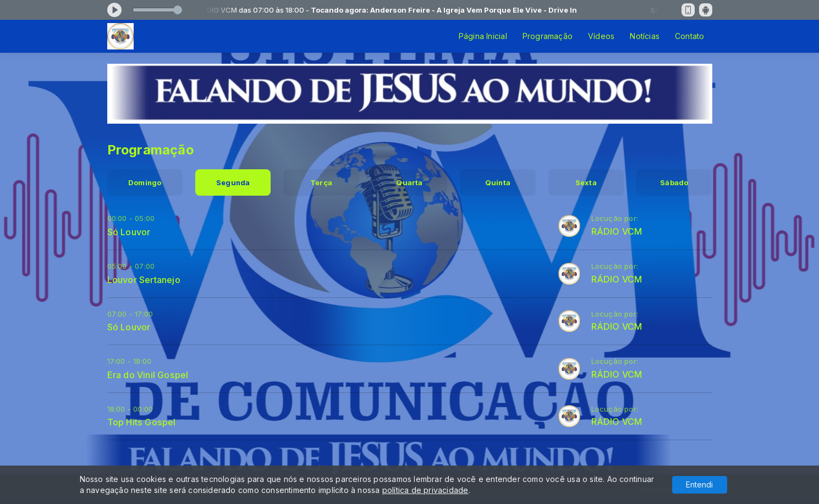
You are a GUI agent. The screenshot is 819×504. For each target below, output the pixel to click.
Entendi (699, 484)
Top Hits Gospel (142, 422)
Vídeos (601, 36)
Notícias (645, 36)
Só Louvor (129, 232)
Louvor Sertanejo (144, 280)
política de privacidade (425, 490)
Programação (548, 36)
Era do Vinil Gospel (148, 375)
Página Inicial (483, 36)
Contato (689, 36)
